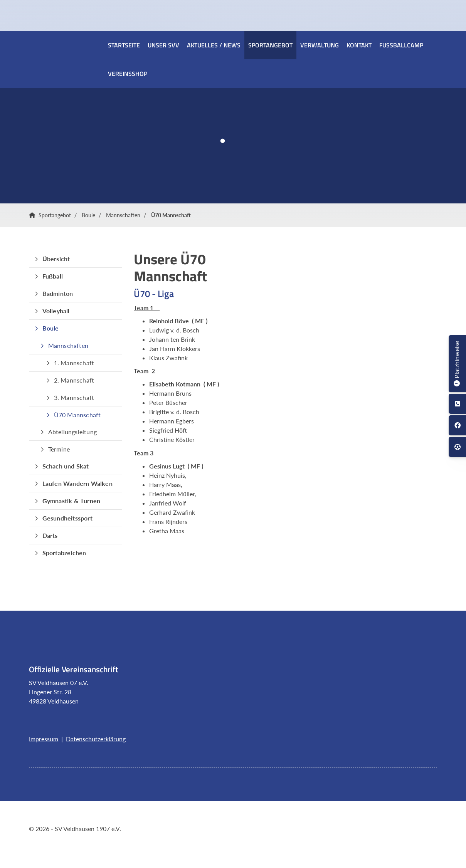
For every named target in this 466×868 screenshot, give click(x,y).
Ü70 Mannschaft (171, 215)
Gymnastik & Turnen (71, 501)
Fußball (53, 276)
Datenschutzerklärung (96, 739)
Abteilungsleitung (72, 432)
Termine (59, 449)
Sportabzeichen (64, 553)
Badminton (58, 293)
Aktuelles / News (214, 45)
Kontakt (359, 45)
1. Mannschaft (74, 363)
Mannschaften (123, 215)
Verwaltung (320, 45)
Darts (50, 535)
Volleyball (56, 311)
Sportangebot (270, 45)
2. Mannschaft (74, 380)
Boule (88, 215)
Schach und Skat (66, 466)
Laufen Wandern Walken (77, 483)
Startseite (124, 45)
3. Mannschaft (74, 397)
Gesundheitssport (67, 518)
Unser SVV (163, 45)
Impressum (44, 739)
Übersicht (56, 259)
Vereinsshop (128, 74)
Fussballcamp (401, 45)
